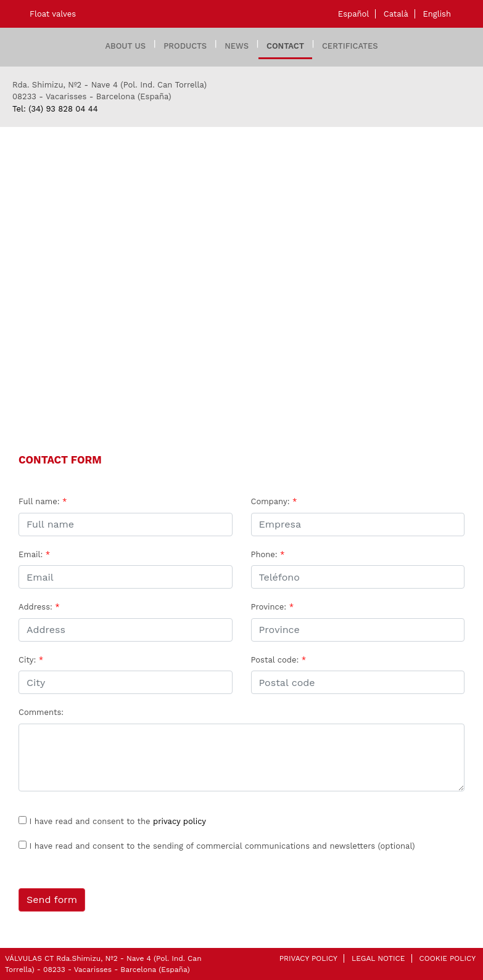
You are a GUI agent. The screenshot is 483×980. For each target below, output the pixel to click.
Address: (39, 607)
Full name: (43, 501)
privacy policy (180, 821)
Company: (274, 501)
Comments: (41, 712)
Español (353, 14)
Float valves (53, 14)
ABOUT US (125, 46)
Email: (34, 554)
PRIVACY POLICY (308, 958)
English (437, 14)
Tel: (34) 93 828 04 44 (55, 109)
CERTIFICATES (350, 46)
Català (396, 14)
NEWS (237, 46)
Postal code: (279, 660)
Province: (273, 607)
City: (31, 660)
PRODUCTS (185, 46)
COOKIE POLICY (448, 958)
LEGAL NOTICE (378, 958)
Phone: (268, 554)
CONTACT (285, 46)
